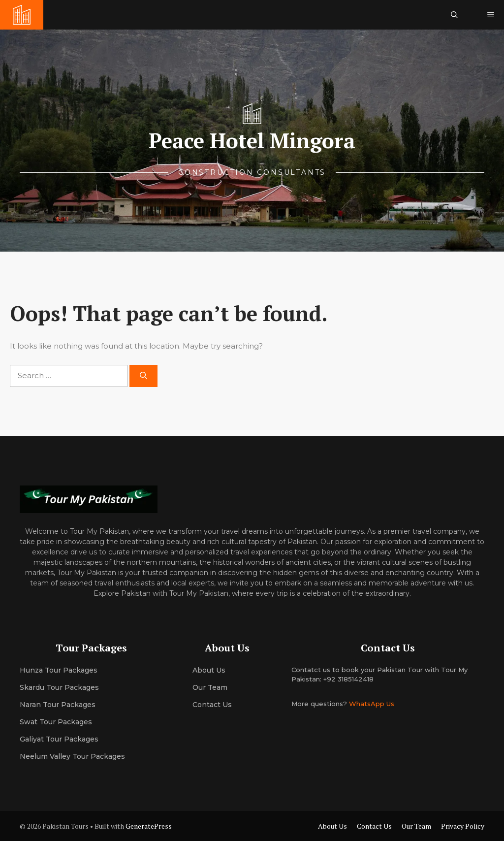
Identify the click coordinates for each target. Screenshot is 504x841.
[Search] (143, 376)
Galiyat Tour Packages (59, 739)
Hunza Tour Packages (59, 670)
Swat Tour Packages (56, 722)
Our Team (416, 826)
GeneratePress (149, 826)
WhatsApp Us (372, 704)
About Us (332, 826)
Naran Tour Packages (58, 705)
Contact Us (212, 705)
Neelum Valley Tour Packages (72, 756)
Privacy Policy (463, 826)
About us (209, 670)
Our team (210, 687)
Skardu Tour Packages (59, 687)
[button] (454, 15)
